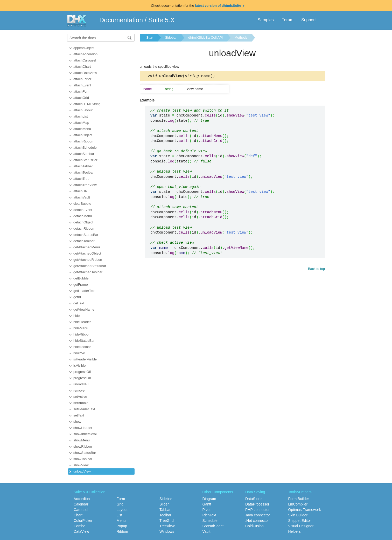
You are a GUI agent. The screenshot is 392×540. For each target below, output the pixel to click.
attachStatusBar (85, 160)
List (120, 515)
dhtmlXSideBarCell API (205, 37)
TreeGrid (167, 521)
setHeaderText (84, 409)
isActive (79, 353)
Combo (79, 526)
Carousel (81, 510)
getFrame (81, 285)
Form (121, 499)
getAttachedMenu (87, 247)
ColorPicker (83, 521)
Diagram (209, 499)
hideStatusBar (84, 341)
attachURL (81, 191)
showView (81, 465)
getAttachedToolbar (88, 272)
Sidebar (171, 37)
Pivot (206, 510)
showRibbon (83, 446)
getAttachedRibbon (88, 260)
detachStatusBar (86, 235)
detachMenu (83, 216)
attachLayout (83, 110)
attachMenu (82, 129)
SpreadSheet (213, 526)
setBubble (81, 403)
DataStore (253, 499)
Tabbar (165, 510)
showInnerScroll (85, 434)
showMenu (82, 440)
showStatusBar (85, 453)
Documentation (121, 20)
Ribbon (122, 531)
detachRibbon (84, 228)
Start (150, 37)
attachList (81, 116)
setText (79, 415)
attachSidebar (84, 154)
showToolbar (83, 459)
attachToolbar (83, 172)
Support (309, 20)
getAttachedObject (87, 253)
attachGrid (81, 98)
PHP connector (257, 510)
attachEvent (82, 85)
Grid (120, 504)
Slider (164, 504)
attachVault (82, 197)
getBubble (81, 278)
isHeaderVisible (85, 359)
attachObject (83, 135)
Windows (167, 531)
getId (77, 297)
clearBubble (82, 204)
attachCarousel (85, 60)
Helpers (295, 531)
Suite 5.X (161, 20)
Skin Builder (298, 515)
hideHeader (82, 322)
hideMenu (81, 328)
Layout (122, 510)
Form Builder (299, 499)
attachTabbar (83, 166)
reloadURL (81, 384)
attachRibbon (83, 141)
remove (79, 390)
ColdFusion (254, 526)
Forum (288, 20)
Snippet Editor (300, 521)
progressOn (82, 378)
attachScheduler (86, 148)
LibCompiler (298, 504)
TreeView (167, 526)
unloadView (82, 471)
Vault (206, 531)
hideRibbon (82, 334)
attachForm (82, 91)
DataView (81, 531)
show (77, 422)
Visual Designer (301, 526)
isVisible (79, 365)
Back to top (316, 269)
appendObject (84, 48)
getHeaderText (84, 291)
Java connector (258, 515)
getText (79, 303)
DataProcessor (257, 504)
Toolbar (165, 515)
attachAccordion (85, 54)
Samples (265, 20)
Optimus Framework (305, 510)
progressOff (82, 372)
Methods (241, 37)
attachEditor (82, 79)
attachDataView (85, 73)
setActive (80, 397)
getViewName (84, 309)
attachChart (82, 67)
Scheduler (211, 521)
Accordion (82, 499)
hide (77, 316)
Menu (121, 521)
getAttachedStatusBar (90, 266)
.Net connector (257, 521)
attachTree (81, 179)
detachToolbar (84, 241)
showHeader (83, 428)
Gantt (207, 504)
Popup (122, 526)
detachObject (83, 222)
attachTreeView (85, 185)
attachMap (81, 123)
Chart (78, 515)
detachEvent (83, 210)
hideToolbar (82, 347)
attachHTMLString (87, 104)
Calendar (81, 504)
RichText (209, 515)
